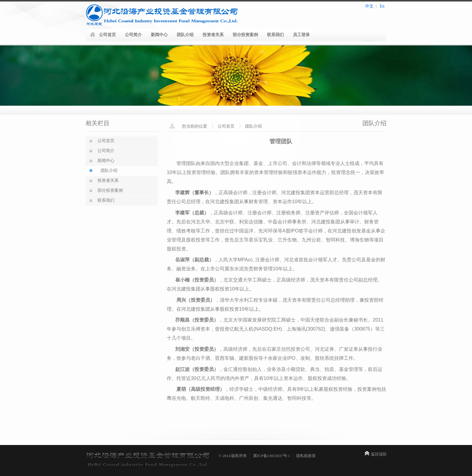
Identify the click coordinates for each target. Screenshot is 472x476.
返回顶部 (379, 454)
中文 (369, 6)
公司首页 (107, 35)
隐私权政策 (306, 456)
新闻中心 (159, 35)
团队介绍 (185, 35)
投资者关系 (213, 35)
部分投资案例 (245, 35)
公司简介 (133, 35)
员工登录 (301, 35)
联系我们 (275, 35)
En (382, 6)
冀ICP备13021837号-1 (272, 456)
